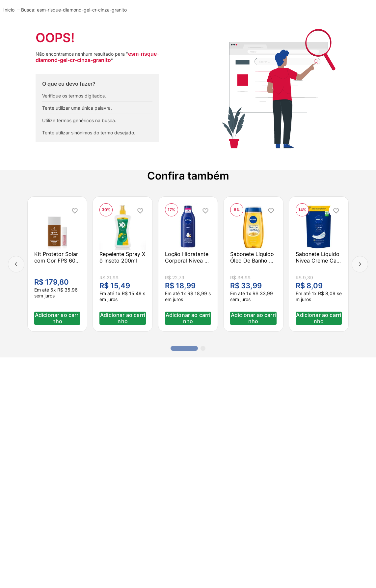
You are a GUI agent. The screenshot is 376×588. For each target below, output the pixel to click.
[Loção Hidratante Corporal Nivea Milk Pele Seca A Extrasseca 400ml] (188, 264)
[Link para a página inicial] (9, 10)
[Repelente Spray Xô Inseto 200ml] (122, 264)
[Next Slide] (360, 264)
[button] (184, 348)
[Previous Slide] (16, 264)
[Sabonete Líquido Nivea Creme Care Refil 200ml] (319, 264)
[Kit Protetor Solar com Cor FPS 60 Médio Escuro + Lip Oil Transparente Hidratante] (57, 264)
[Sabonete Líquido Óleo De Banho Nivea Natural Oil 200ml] (253, 264)
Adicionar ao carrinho (57, 318)
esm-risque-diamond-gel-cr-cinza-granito (82, 10)
